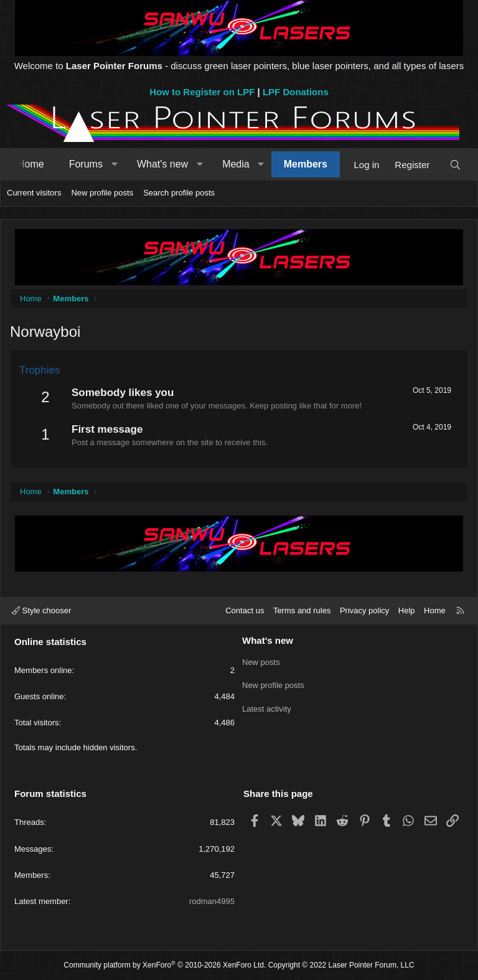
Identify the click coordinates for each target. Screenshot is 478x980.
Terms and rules (302, 610)
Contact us (245, 610)
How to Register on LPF (202, 92)
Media (236, 164)
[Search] (455, 165)
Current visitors (34, 193)
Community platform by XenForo (165, 965)
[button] (114, 164)
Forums (86, 164)
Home (31, 164)
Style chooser (41, 610)
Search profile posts (179, 193)
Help (407, 610)
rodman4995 (212, 901)
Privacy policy (364, 610)
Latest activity (267, 706)
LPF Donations (296, 92)
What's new (162, 164)
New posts (261, 662)
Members (306, 164)
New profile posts (102, 193)
